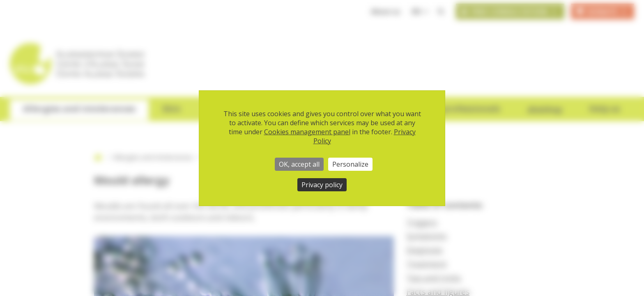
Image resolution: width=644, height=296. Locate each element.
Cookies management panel (307, 132)
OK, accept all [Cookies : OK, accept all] (299, 164)
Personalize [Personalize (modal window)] (350, 164)
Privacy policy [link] (322, 185)
